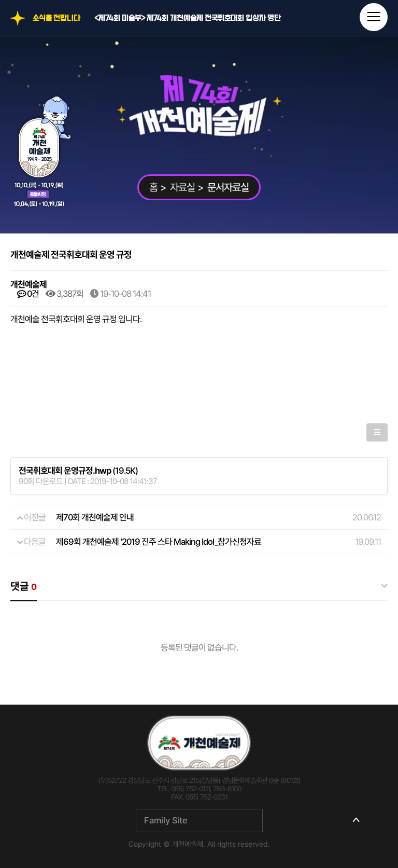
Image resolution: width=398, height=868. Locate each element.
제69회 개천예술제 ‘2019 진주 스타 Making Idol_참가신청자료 (159, 542)
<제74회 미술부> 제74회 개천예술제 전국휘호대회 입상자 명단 (188, 18)
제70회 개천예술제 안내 (95, 517)
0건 (28, 294)
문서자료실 (228, 187)
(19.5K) (78, 471)
